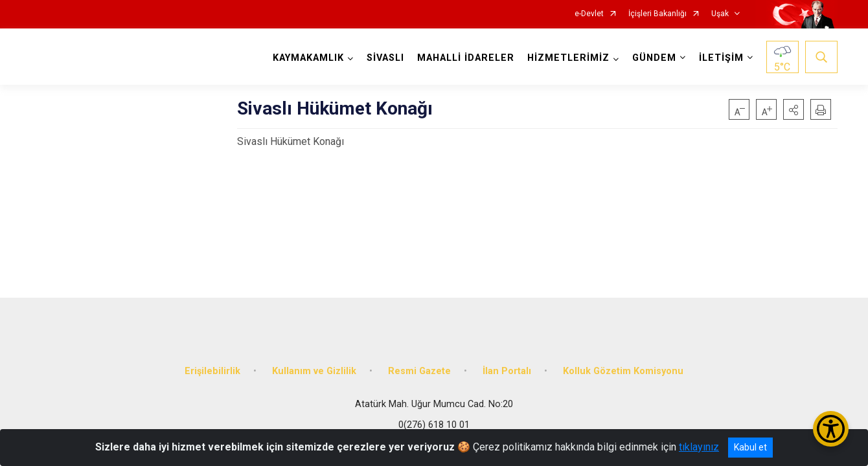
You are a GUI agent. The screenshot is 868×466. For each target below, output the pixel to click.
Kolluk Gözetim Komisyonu (623, 371)
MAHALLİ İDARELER (466, 58)
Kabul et (750, 447)
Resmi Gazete (419, 371)
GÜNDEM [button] (654, 58)
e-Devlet (589, 14)
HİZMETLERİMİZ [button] (568, 58)
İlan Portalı (507, 371)
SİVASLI (385, 58)
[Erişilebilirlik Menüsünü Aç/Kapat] (831, 429)
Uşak (720, 14)
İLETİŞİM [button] (721, 58)
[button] (794, 109)
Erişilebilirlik (212, 371)
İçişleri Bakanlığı (657, 14)
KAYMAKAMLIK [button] (308, 58)
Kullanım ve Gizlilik (314, 371)
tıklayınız (699, 447)
